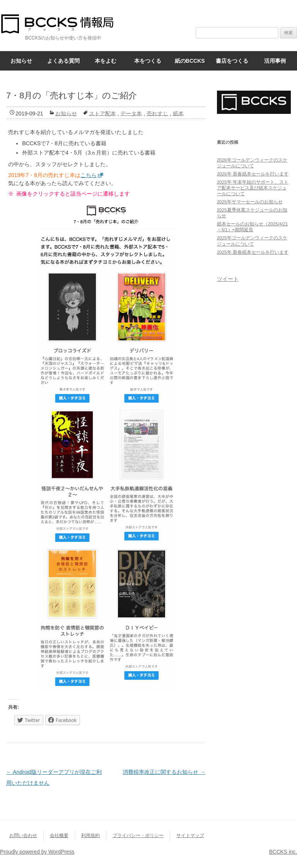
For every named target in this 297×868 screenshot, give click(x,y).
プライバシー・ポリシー (138, 835)
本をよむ (106, 61)
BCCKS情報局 (62, 24)
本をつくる (148, 61)
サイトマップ (190, 835)
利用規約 (90, 835)
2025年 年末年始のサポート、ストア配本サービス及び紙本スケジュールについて (253, 188)
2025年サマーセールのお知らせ (250, 202)
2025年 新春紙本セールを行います (253, 252)
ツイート (228, 279)
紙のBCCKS (190, 61)
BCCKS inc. (283, 852)
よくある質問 (63, 61)
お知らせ (21, 61)
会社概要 (59, 835)
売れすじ (157, 113)
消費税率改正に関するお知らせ (164, 772)
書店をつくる (232, 61)
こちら (89, 175)
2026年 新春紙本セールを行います (253, 174)
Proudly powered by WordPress (37, 852)
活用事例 (275, 61)
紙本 (178, 113)
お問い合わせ (23, 835)
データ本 (131, 113)
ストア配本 (102, 113)
